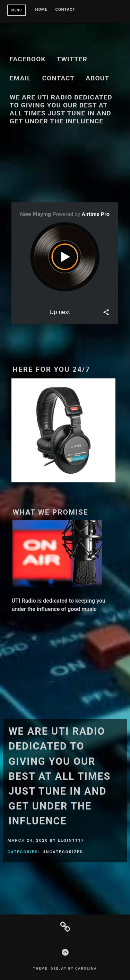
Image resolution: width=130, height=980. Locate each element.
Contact (66, 10)
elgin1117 (71, 840)
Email (20, 78)
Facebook (28, 59)
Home (42, 10)
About (97, 78)
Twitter (72, 59)
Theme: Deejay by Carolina (65, 968)
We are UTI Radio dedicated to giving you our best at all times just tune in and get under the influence (61, 109)
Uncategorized (63, 852)
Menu (17, 10)
